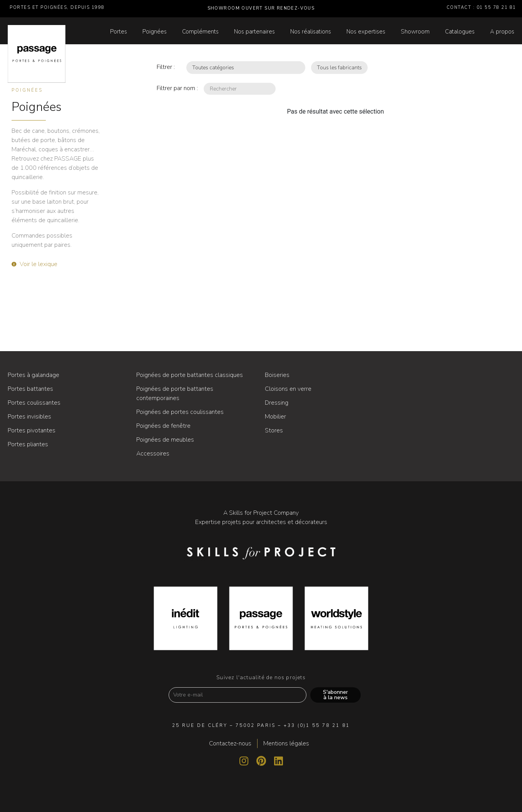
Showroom (415, 32)
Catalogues (460, 32)
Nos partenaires (254, 32)
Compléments (200, 32)
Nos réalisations (311, 32)
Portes (119, 32)
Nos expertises (366, 32)
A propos (502, 32)
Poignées (155, 32)
